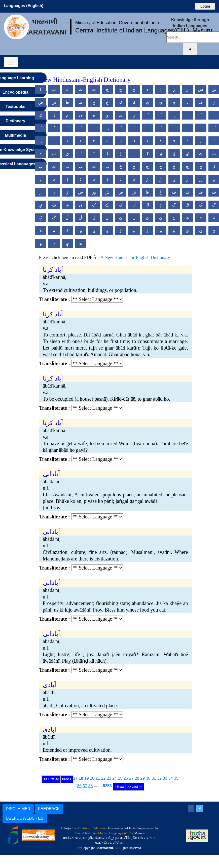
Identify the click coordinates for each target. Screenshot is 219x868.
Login (205, 6)
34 (171, 778)
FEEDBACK (49, 809)
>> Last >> (135, 787)
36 (79, 786)
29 (142, 778)
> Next (119, 787)
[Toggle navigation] (11, 62)
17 (75, 778)
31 (154, 778)
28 (137, 778)
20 (92, 778)
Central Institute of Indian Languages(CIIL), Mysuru (144, 30)
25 (120, 778)
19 (87, 778)
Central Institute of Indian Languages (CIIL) (104, 833)
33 (165, 778)
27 (131, 778)
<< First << (51, 779)
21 (98, 778)
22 (103, 778)
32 (159, 778)
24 (115, 778)
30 (148, 778)
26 (126, 778)
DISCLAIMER (18, 809)
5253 (107, 786)
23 (109, 778)
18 (81, 778)
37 (85, 786)
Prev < (67, 779)
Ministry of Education (92, 828)
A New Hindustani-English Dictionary (135, 257)
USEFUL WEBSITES (25, 818)
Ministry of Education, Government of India (117, 23)
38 (91, 786)
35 (176, 778)
